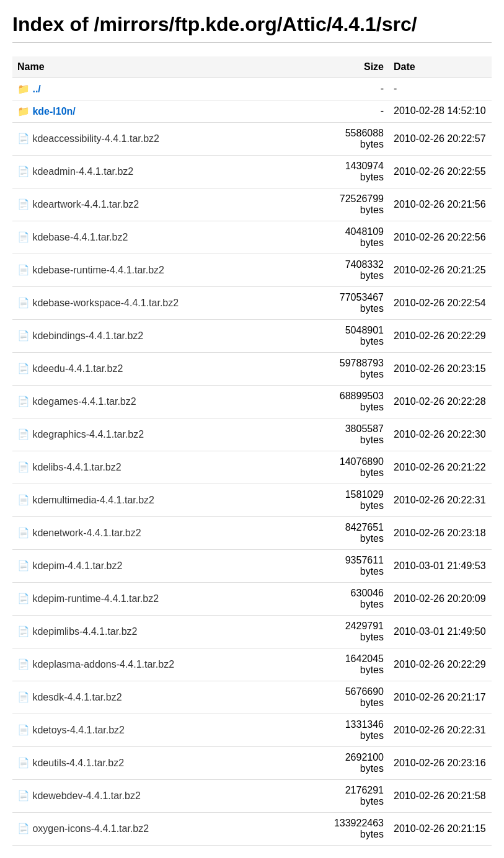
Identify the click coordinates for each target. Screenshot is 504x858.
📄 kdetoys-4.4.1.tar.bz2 (71, 730)
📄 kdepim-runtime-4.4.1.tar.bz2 (88, 599)
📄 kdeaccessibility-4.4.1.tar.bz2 (88, 139)
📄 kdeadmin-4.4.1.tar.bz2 (75, 171)
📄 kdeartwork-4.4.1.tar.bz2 (78, 204)
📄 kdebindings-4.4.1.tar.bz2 (80, 336)
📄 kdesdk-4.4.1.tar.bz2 (70, 697)
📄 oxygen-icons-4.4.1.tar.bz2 (83, 829)
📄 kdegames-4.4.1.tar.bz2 (77, 401)
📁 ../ (29, 89)
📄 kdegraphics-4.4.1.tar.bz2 (81, 434)
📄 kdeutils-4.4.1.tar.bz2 (71, 763)
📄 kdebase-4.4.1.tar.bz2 (73, 237)
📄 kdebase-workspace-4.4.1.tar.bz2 (98, 303)
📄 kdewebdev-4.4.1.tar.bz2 (79, 796)
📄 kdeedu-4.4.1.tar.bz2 (70, 369)
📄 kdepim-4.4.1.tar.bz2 (70, 566)
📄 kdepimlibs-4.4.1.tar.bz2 (77, 631)
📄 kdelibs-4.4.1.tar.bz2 (69, 467)
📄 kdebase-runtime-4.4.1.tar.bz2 (91, 270)
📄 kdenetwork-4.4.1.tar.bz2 (79, 533)
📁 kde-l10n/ (46, 111)
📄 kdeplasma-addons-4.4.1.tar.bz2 (96, 664)
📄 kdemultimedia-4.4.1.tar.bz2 (86, 500)
